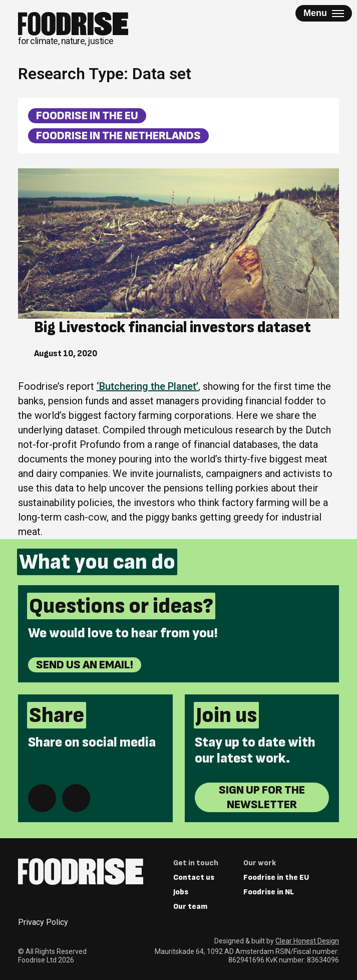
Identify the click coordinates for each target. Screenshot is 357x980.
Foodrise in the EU (87, 115)
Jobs (181, 892)
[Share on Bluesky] (76, 798)
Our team (190, 907)
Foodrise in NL (269, 892)
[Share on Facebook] (42, 798)
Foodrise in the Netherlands (118, 136)
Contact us (194, 878)
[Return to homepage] (73, 29)
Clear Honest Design (307, 941)
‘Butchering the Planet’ (147, 386)
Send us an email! (85, 665)
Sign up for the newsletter (262, 797)
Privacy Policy (43, 922)
